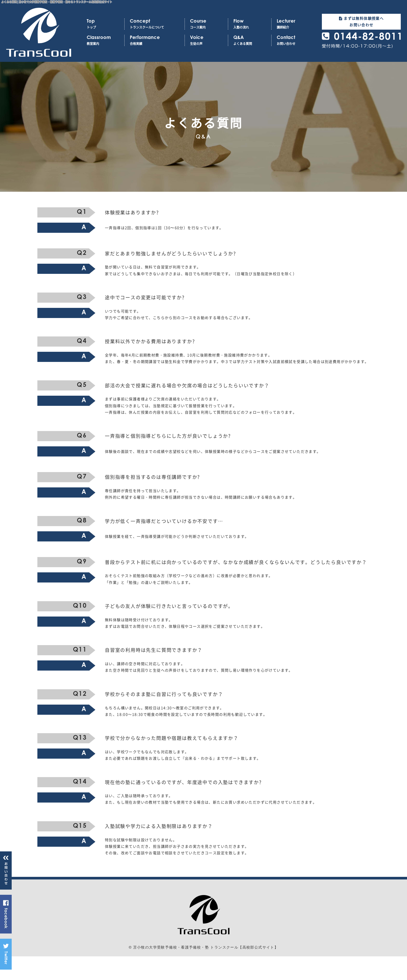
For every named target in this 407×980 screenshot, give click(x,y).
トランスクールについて (155, 24)
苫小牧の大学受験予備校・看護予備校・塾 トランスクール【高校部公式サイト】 (206, 971)
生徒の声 (206, 40)
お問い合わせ (293, 40)
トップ (103, 24)
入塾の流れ (250, 24)
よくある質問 (250, 40)
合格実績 (155, 40)
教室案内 (103, 40)
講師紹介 (293, 24)
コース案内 (206, 24)
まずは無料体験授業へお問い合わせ (361, 21)
